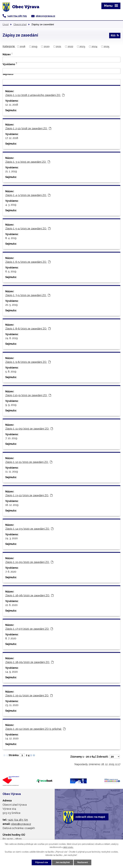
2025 (107, 47)
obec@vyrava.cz (45, 16)
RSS (115, 35)
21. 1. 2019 (11, 171)
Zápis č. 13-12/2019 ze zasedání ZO (29, 495)
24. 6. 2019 (12, 338)
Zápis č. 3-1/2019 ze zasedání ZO (28, 162)
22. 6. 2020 (11, 605)
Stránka (14, 755)
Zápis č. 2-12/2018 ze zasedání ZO (28, 128)
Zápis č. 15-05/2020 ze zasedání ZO (29, 562)
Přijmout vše (42, 862)
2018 (23, 47)
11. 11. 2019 (12, 472)
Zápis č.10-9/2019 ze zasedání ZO (28, 395)
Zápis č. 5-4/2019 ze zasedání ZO (28, 229)
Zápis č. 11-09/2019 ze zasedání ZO (29, 429)
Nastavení (83, 862)
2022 (70, 47)
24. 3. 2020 (12, 538)
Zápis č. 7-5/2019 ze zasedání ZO (28, 295)
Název (7, 54)
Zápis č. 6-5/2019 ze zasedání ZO (28, 262)
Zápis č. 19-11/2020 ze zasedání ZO (29, 696)
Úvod (6, 24)
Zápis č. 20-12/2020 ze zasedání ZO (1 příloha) (35, 729)
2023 (82, 47)
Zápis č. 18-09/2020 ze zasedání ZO (29, 662)
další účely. (68, 847)
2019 (34, 47)
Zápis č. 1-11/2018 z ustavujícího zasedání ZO (35, 95)
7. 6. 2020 (11, 572)
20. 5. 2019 (11, 305)
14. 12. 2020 (12, 738)
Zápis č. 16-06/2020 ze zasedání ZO (29, 595)
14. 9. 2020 (12, 672)
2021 (59, 47)
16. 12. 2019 (12, 505)
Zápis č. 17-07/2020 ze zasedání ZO (29, 629)
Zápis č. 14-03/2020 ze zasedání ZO (29, 529)
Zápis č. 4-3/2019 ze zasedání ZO (28, 195)
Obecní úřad (20, 24)
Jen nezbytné (63, 862)
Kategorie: (9, 46)
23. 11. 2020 (12, 705)
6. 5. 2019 (11, 271)
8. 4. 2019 (11, 238)
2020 (47, 47)
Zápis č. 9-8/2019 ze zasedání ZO (28, 362)
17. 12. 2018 (12, 138)
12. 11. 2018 (12, 105)
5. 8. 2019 (11, 371)
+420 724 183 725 (17, 16)
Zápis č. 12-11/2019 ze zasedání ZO (29, 462)
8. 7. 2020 (11, 638)
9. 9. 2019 (11, 405)
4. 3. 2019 (11, 205)
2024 (94, 47)
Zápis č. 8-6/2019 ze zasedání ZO (28, 329)
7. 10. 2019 (11, 438)
